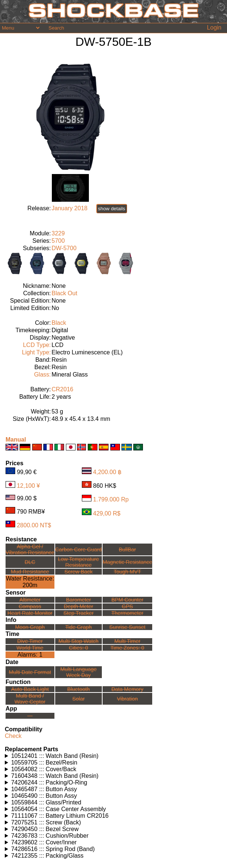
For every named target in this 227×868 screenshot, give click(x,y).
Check (13, 736)
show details (112, 209)
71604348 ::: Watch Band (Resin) (55, 776)
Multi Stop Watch (79, 641)
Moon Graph (30, 627)
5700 (58, 241)
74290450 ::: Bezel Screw (45, 829)
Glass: (42, 375)
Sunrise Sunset (127, 627)
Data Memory (127, 689)
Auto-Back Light (30, 689)
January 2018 (69, 208)
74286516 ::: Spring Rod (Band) (53, 849)
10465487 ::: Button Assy (44, 789)
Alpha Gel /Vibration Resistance (30, 549)
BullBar (127, 549)
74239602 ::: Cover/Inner (44, 842)
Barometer (78, 600)
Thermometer (127, 613)
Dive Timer (30, 641)
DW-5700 (64, 248)
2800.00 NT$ (34, 525)
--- (30, 716)
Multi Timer (127, 641)
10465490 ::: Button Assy (44, 796)
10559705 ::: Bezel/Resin (44, 763)
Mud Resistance (30, 572)
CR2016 (62, 389)
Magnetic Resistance (127, 562)
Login (214, 28)
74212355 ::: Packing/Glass (47, 856)
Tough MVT (127, 572)
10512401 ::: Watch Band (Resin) (55, 756)
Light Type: (36, 352)
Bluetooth (79, 689)
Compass (30, 606)
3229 (58, 233)
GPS (127, 606)
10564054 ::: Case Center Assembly (59, 809)
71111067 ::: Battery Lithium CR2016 (60, 816)
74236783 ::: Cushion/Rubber (50, 836)
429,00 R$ (107, 513)
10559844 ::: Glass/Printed (46, 802)
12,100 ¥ (28, 486)
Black (59, 323)
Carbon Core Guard (79, 549)
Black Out (64, 293)
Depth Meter (78, 606)
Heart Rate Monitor (30, 613)
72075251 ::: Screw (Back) (46, 822)
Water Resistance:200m (30, 582)
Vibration (128, 699)
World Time (30, 648)
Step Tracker (79, 613)
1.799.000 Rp (111, 499)
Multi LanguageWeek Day (79, 672)
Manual (16, 440)
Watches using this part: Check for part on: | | (113, 756)
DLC (30, 562)
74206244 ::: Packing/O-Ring (49, 782)
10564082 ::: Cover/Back (44, 769)
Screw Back (79, 572)
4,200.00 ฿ (107, 472)
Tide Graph (78, 627)
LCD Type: (37, 345)
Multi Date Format (30, 672)
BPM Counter (127, 600)
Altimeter (30, 600)
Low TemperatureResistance (78, 562)
